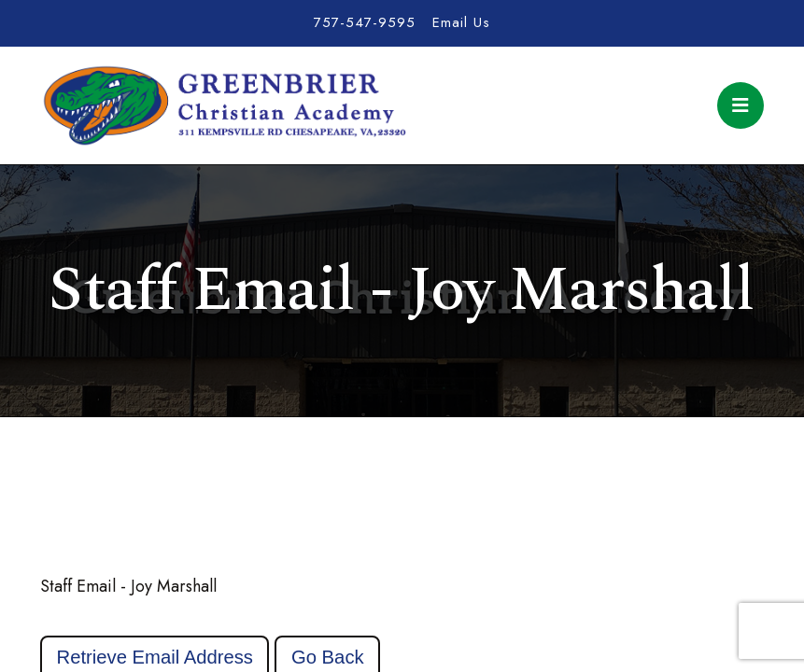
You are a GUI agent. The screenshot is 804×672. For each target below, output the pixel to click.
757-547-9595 (365, 22)
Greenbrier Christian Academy (223, 105)
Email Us (461, 22)
